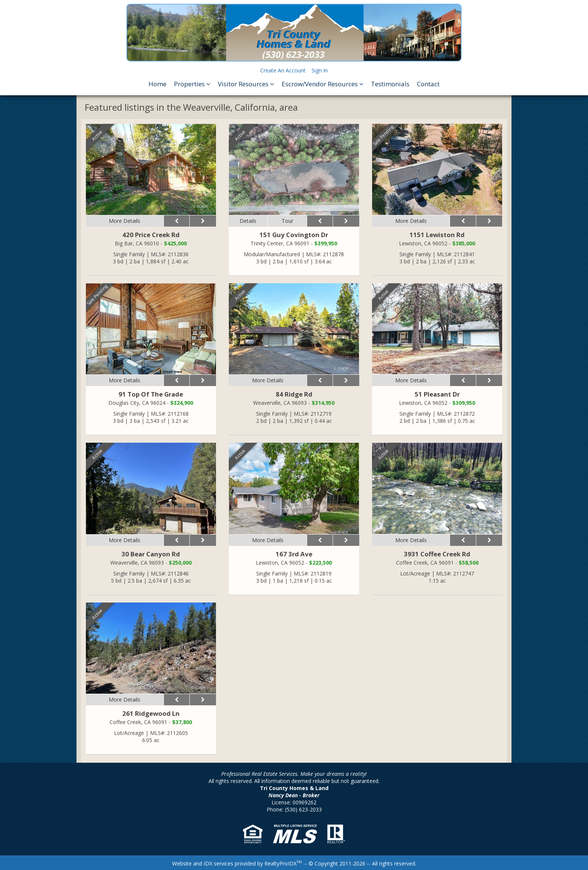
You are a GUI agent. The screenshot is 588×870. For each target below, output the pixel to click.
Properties (192, 84)
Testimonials (390, 84)
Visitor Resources (246, 84)
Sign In (320, 70)
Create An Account (283, 70)
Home (157, 84)
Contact (428, 84)
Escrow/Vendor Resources (322, 84)
